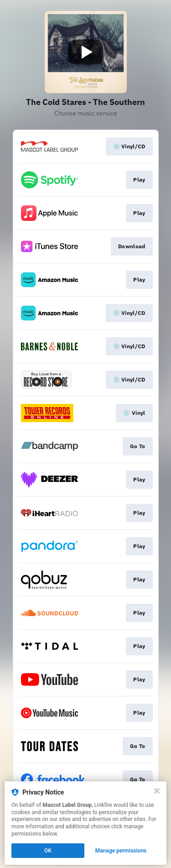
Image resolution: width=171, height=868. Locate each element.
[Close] (157, 791)
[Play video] (86, 52)
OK (48, 851)
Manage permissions (121, 851)
